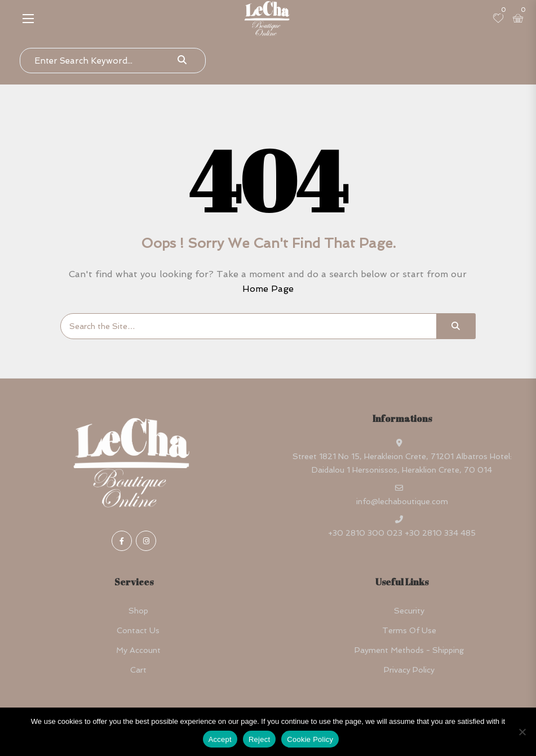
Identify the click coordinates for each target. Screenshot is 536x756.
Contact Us (138, 630)
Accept (220, 739)
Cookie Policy (310, 739)
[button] (28, 18)
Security (409, 611)
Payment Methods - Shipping (409, 650)
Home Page (268, 289)
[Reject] (522, 732)
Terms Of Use (409, 630)
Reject (259, 739)
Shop (138, 611)
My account (138, 650)
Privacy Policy (409, 670)
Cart (138, 670)
